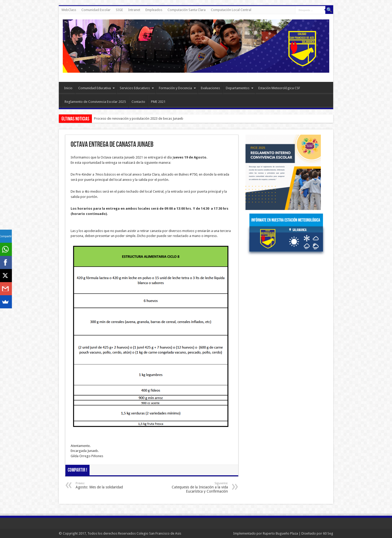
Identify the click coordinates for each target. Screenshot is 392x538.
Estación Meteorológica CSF (279, 88)
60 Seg (328, 533)
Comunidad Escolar (96, 10)
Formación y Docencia (177, 88)
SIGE (119, 10)
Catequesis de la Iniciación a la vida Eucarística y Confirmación (196, 487)
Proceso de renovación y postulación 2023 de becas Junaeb (139, 118)
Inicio (68, 88)
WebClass (69, 10)
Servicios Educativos (137, 88)
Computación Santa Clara (187, 10)
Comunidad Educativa (96, 88)
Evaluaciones (210, 88)
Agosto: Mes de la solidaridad (108, 485)
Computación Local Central (231, 10)
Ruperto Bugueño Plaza (280, 533)
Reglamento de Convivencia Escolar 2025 (95, 102)
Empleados (154, 10)
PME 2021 (158, 102)
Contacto (138, 102)
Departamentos (240, 88)
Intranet (134, 10)
